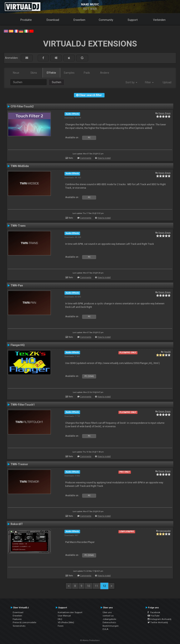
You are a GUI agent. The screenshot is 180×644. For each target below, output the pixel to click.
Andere (105, 73)
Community (106, 20)
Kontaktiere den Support (70, 612)
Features (17, 619)
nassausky (165, 531)
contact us (108, 616)
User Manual (64, 616)
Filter (149, 82)
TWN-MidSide (20, 166)
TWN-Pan (17, 285)
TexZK (167, 352)
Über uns (107, 612)
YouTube (154, 616)
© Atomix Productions (90, 640)
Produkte (26, 20)
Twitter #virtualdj (158, 622)
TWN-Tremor (19, 464)
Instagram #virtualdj (159, 619)
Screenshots (19, 626)
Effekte (51, 73)
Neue (16, 73)
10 (89, 586)
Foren (61, 626)
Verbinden (159, 20)
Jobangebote (109, 619)
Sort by (131, 82)
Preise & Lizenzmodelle (24, 622)
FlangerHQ (18, 345)
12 (104, 586)
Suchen (57, 82)
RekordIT (17, 524)
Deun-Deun (165, 113)
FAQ (60, 619)
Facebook (154, 612)
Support (133, 20)
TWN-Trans (18, 226)
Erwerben (79, 20)
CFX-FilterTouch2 (22, 106)
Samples (69, 73)
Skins (34, 73)
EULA (105, 629)
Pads (87, 73)
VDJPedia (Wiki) (66, 622)
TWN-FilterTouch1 (23, 405)
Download (53, 20)
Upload (167, 82)
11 (96, 586)
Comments (86, 158)
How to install (104, 158)
